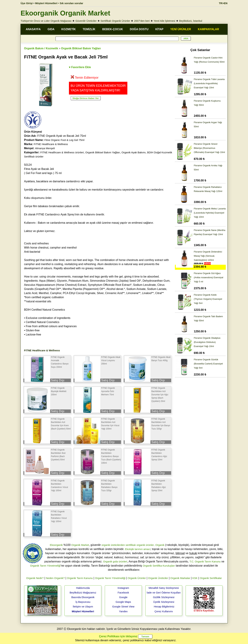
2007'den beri (142, 21)
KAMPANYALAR (208, 29)
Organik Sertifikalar (211, 578)
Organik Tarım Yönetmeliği (45, 566)
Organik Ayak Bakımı (134, 152)
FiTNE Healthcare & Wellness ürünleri (62, 152)
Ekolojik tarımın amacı (138, 549)
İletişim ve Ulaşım (83, 606)
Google (123, 597)
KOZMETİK (69, 29)
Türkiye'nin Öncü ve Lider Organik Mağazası (46, 21)
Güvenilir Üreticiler (86, 21)
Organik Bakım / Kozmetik (41, 48)
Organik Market (80, 545)
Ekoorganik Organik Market (65, 13)
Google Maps (123, 602)
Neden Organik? (55, 578)
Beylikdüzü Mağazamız (83, 593)
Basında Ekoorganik (83, 597)
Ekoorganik (56, 545)
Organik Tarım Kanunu (80, 578)
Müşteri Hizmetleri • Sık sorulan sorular (59, 3)
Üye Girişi (27, 3)
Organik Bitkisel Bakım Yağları (81, 48)
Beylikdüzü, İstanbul (191, 21)
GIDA (51, 29)
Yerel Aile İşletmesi (164, 21)
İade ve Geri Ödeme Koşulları (164, 593)
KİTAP (159, 29)
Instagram (123, 588)
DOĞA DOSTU (139, 29)
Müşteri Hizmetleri (83, 611)
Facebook (123, 593)
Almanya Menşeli (45, 148)
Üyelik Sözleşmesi (164, 602)
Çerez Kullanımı (164, 611)
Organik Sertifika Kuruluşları (159, 566)
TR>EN (223, 3)
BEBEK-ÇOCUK (113, 29)
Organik (160, 545)
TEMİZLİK (89, 29)
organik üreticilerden (113, 545)
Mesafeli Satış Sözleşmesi (164, 588)
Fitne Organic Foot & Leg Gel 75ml (64, 140)
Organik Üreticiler (158, 578)
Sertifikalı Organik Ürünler (115, 21)
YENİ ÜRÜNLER (181, 29)
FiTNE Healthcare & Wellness (51, 144)
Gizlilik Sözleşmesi (164, 597)
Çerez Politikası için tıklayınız (118, 636)
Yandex (123, 611)
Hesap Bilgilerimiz (164, 606)
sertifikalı (131, 545)
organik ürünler (145, 545)
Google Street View (123, 606)
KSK (195, 578)
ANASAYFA (33, 29)
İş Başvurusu (83, 602)
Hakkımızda (83, 588)
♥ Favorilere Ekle (80, 67)
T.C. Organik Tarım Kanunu (205, 561)
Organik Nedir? (35, 578)
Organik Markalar (180, 578)
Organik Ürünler (137, 578)
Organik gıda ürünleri (115, 561)
